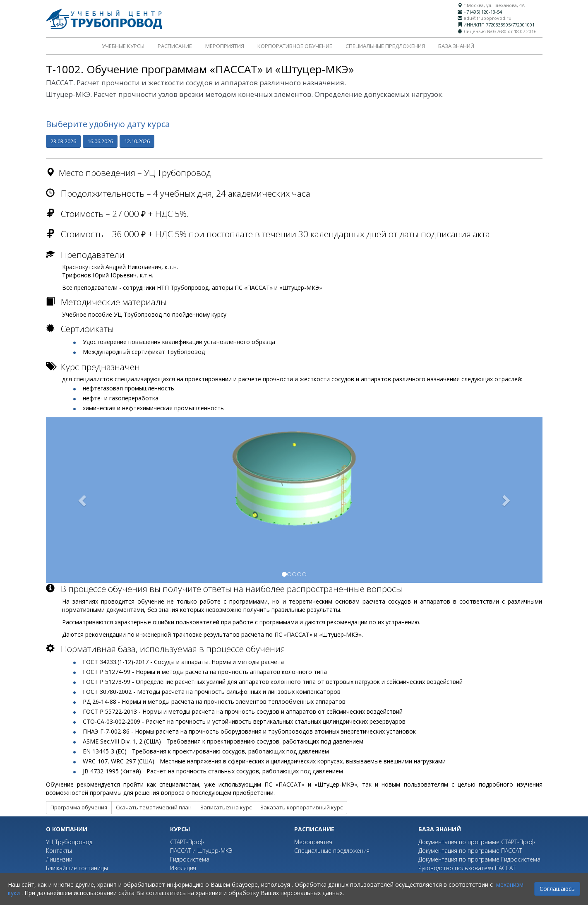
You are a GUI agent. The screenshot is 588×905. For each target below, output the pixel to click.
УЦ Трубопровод (69, 842)
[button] (83, 500)
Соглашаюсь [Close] (557, 889)
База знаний (456, 46)
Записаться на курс (226, 807)
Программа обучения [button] (79, 807)
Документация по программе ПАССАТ (470, 851)
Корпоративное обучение (295, 46)
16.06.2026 (100, 141)
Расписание (175, 46)
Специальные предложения (385, 46)
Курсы (180, 829)
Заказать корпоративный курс (301, 807)
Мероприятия (225, 46)
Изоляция (183, 868)
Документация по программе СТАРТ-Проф (477, 842)
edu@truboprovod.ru (487, 18)
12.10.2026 (137, 141)
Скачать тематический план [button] (154, 807)
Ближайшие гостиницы (77, 868)
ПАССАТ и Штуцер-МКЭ (201, 851)
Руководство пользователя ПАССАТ (467, 868)
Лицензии (59, 859)
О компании (67, 829)
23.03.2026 (63, 141)
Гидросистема (190, 859)
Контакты (59, 851)
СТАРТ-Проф (187, 842)
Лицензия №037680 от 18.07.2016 (500, 31)
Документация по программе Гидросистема (479, 859)
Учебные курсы (123, 46)
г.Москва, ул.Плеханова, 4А (494, 5)
